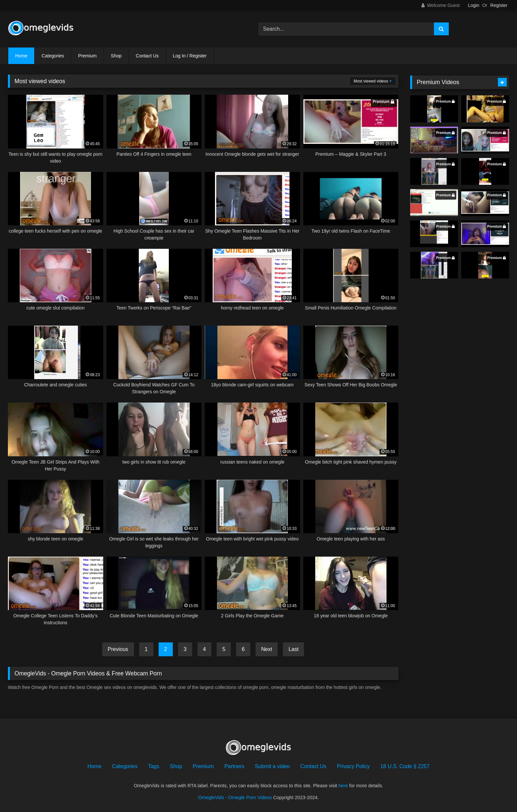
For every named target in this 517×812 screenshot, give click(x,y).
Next (267, 649)
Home (21, 56)
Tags (154, 766)
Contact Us (147, 56)
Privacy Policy (353, 766)
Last (293, 649)
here (343, 786)
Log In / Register (190, 56)
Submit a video (272, 766)
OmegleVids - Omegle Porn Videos (235, 797)
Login (473, 5)
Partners (234, 766)
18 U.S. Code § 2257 (405, 766)
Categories (53, 56)
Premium (87, 56)
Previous (118, 649)
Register (499, 5)
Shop (116, 56)
